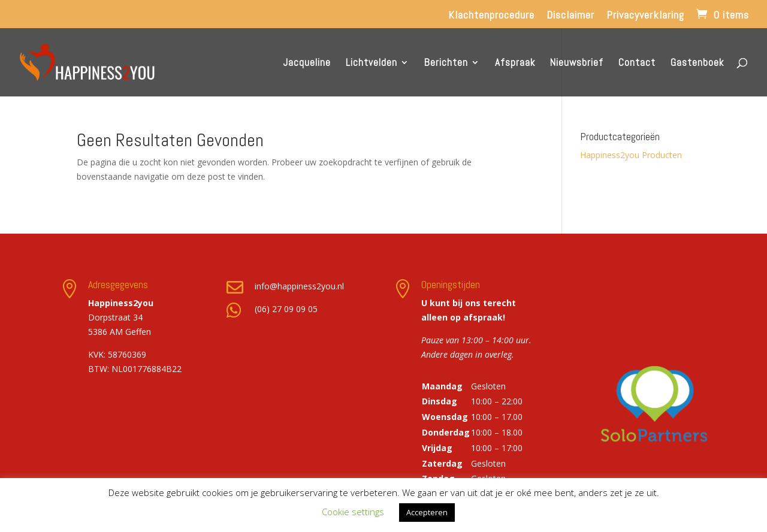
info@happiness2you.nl (299, 286)
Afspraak (515, 64)
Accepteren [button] (427, 512)
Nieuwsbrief (577, 64)
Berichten (446, 64)
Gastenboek (697, 64)
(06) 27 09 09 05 (286, 309)
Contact (637, 64)
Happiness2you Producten (631, 155)
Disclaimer (570, 16)
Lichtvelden (372, 64)
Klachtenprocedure (491, 16)
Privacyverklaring (645, 16)
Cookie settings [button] (353, 512)
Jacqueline (307, 64)
